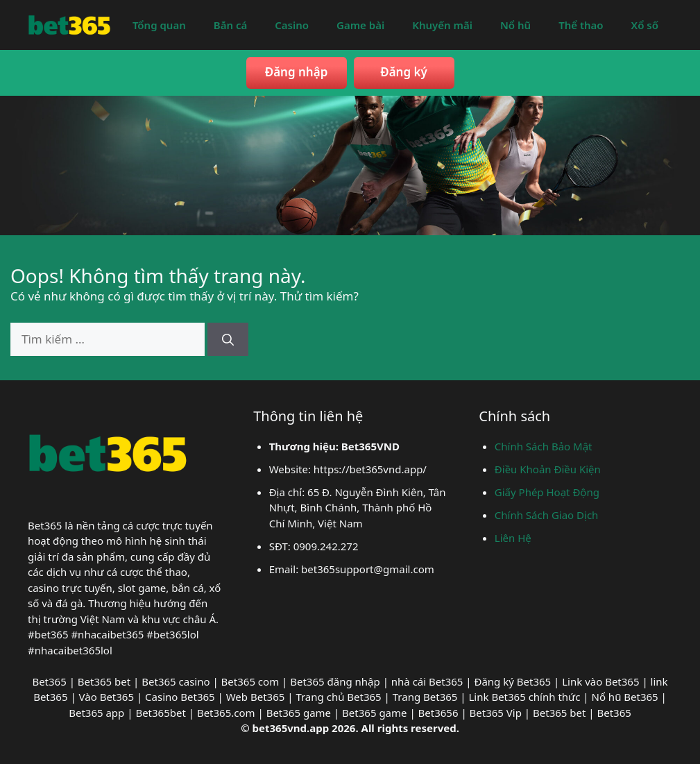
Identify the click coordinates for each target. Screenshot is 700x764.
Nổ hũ (515, 25)
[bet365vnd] (69, 23)
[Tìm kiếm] (228, 339)
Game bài (360, 25)
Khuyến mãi (442, 25)
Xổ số (645, 25)
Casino (292, 25)
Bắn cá (230, 25)
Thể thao (581, 25)
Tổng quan (159, 25)
